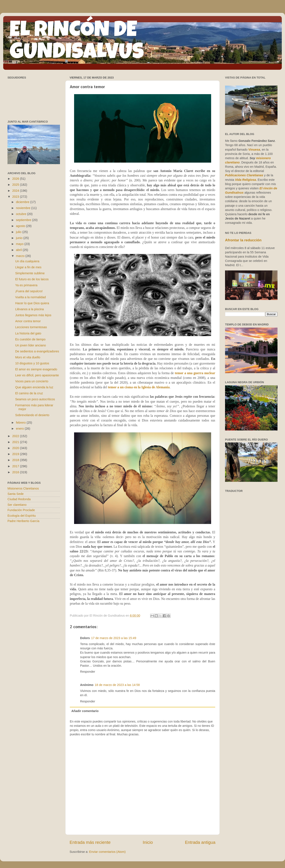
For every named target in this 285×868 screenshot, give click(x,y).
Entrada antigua (200, 842)
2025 (16, 185)
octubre (22, 214)
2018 (16, 460)
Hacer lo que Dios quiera (32, 303)
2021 (16, 442)
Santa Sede (16, 494)
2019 (16, 454)
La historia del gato (28, 333)
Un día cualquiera (27, 261)
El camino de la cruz (29, 393)
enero (20, 429)
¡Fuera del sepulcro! (29, 291)
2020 (16, 448)
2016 (16, 472)
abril (19, 250)
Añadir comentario (85, 711)
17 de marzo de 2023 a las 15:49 (114, 638)
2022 (16, 436)
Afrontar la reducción (243, 240)
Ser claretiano (17, 505)
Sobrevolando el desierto (32, 415)
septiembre (24, 220)
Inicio (148, 842)
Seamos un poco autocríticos (35, 399)
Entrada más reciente (90, 842)
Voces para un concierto (32, 381)
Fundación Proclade (21, 510)
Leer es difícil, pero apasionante (37, 375)
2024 (16, 191)
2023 (16, 197)
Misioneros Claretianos (23, 488)
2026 (16, 179)
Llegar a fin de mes (28, 267)
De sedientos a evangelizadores (37, 351)
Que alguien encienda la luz (34, 387)
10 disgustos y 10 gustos (32, 363)
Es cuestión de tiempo (30, 339)
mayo (20, 244)
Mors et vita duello (28, 357)
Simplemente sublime (30, 273)
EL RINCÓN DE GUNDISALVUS (77, 43)
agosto (21, 226)
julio (19, 232)
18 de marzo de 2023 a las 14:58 (117, 685)
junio (20, 238)
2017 (16, 466)
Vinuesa (254, 150)
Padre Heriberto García (23, 521)
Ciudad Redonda (19, 499)
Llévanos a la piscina (30, 309)
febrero (21, 423)
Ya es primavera (26, 285)
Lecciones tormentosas (31, 327)
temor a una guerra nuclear (195, 373)
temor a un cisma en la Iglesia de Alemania (139, 387)
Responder (88, 672)
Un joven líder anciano (31, 345)
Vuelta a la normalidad (31, 297)
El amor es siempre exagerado (36, 369)
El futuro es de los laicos (32, 279)
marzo (21, 256)
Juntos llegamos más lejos (33, 315)
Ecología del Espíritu (22, 516)
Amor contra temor (28, 321)
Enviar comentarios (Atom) (107, 852)
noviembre (24, 208)
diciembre (23, 202)
